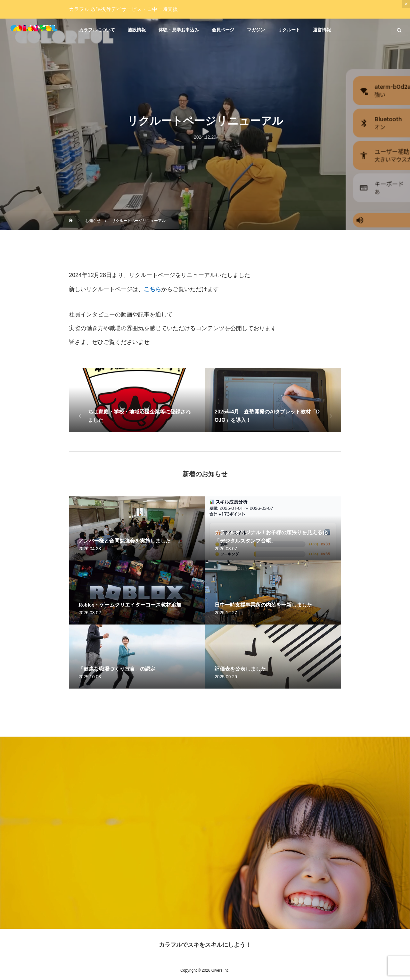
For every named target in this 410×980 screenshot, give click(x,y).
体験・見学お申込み (179, 30)
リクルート (289, 30)
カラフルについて (97, 30)
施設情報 (137, 30)
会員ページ (223, 30)
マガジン (256, 30)
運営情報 (322, 30)
